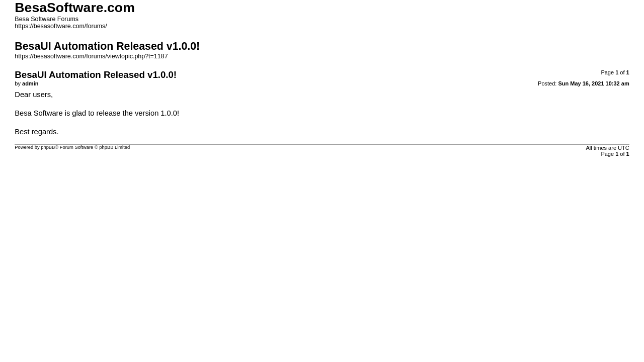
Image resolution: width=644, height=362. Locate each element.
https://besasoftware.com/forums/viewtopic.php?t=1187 (91, 56)
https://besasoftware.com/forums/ (61, 26)
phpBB (48, 147)
